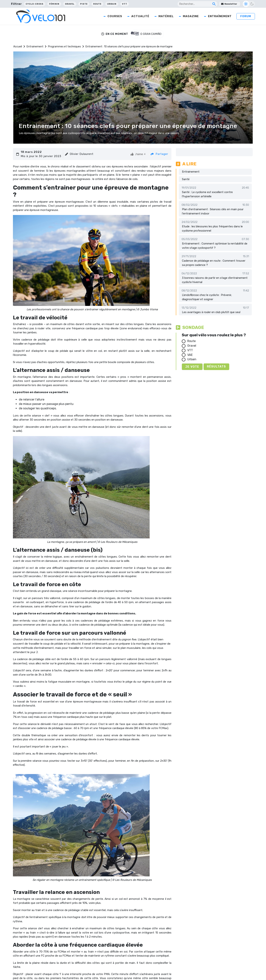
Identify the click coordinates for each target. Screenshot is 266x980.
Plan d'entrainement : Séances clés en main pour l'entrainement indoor (213, 211)
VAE (190, 355)
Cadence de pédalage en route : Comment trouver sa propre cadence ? (214, 263)
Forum (246, 16)
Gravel (70, 4)
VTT (125, 4)
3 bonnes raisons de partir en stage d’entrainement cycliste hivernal (215, 280)
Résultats (216, 366)
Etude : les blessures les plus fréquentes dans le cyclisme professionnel (212, 229)
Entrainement (35, 47)
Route (97, 4)
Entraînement (220, 16)
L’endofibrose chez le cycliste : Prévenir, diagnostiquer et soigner (207, 297)
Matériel (166, 16)
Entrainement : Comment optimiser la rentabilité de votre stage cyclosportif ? (215, 246)
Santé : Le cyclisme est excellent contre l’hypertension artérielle (207, 194)
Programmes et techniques (64, 47)
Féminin (54, 4)
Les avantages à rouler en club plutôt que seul (211, 312)
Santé (186, 179)
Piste (84, 4)
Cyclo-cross (35, 4)
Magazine (191, 16)
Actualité (140, 16)
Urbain (112, 4)
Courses (115, 16)
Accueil (18, 47)
